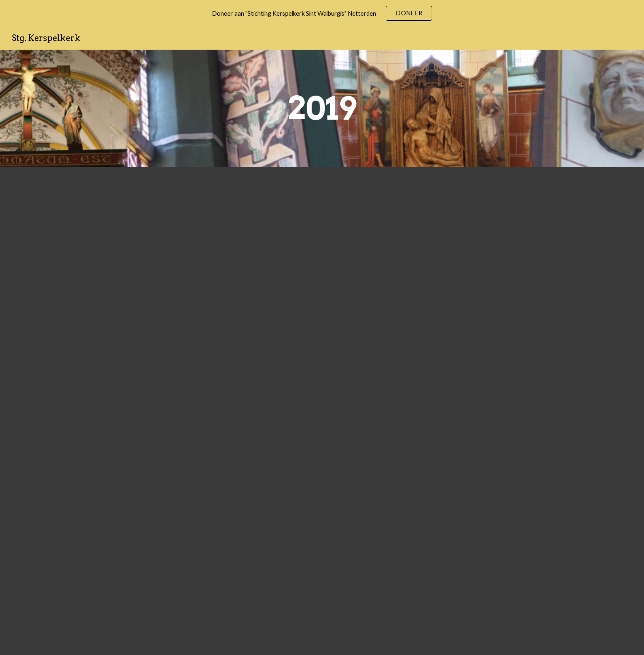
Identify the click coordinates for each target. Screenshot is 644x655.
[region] (322, 13)
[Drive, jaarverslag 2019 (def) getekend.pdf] (322, 411)
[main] (322, 108)
